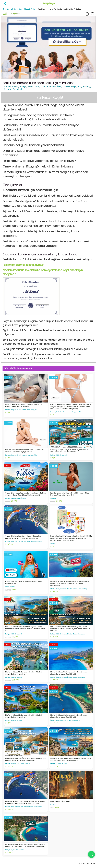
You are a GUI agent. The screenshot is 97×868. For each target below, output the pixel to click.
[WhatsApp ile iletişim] (91, 854)
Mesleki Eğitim (30, 9)
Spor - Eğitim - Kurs (14, 9)
